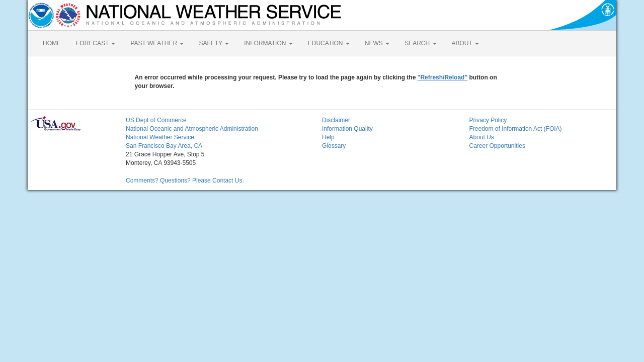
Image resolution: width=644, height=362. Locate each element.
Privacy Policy (488, 120)
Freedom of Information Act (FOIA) (516, 129)
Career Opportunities (497, 146)
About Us (482, 137)
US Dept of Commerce (156, 120)
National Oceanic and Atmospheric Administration (192, 129)
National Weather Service (160, 137)
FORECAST (96, 43)
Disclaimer (336, 120)
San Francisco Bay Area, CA (164, 146)
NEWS (377, 43)
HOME (52, 43)
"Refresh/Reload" (442, 77)
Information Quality (347, 129)
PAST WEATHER (157, 43)
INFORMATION (268, 43)
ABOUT (465, 43)
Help (328, 137)
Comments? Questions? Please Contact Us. (185, 180)
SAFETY (214, 43)
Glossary (334, 146)
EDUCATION (329, 43)
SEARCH (420, 43)
